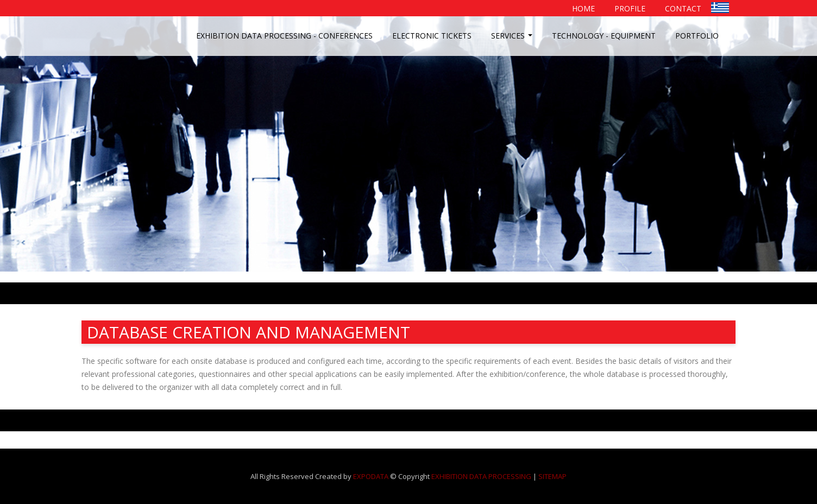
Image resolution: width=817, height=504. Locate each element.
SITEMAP (552, 476)
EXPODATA (371, 476)
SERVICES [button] (513, 39)
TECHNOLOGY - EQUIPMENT (604, 36)
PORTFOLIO (697, 36)
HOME (583, 8)
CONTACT (683, 8)
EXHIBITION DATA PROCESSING (481, 476)
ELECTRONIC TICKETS (432, 36)
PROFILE (630, 8)
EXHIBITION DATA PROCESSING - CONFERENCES (284, 36)
